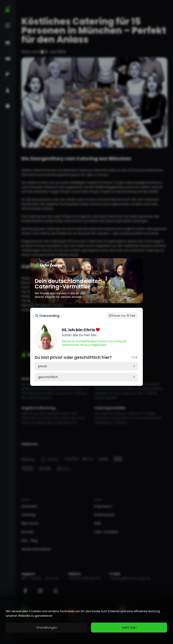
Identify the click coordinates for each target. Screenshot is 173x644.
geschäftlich (48, 377)
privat (43, 366)
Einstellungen (47, 628)
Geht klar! (129, 628)
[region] (86, 621)
